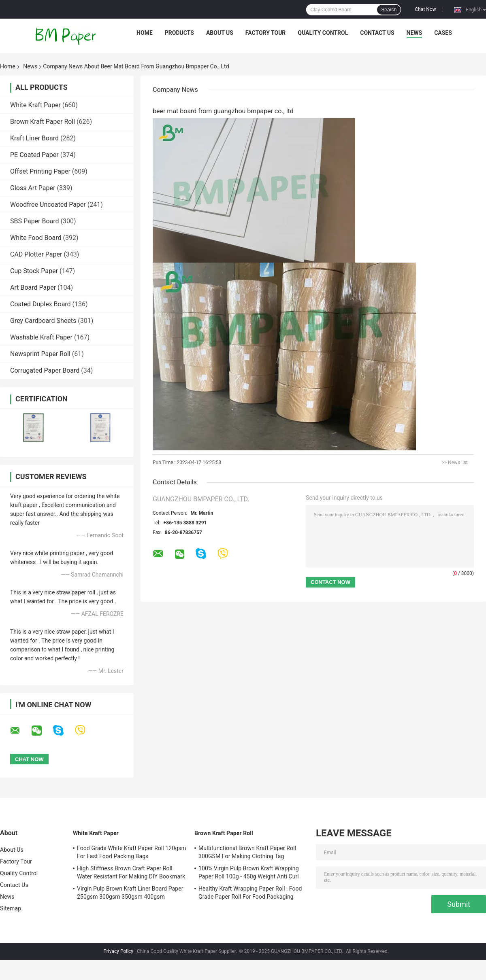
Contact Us (377, 33)
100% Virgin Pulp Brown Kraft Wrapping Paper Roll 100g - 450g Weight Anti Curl (249, 872)
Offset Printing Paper (40, 171)
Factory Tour (266, 33)
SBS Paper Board (35, 221)
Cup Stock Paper (34, 271)
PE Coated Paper (34, 155)
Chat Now (425, 9)
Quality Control (323, 33)
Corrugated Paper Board (45, 370)
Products (179, 33)
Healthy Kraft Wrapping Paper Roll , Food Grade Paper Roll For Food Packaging (250, 893)
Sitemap (11, 908)
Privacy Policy (118, 951)
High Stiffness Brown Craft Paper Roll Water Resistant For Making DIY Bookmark (131, 872)
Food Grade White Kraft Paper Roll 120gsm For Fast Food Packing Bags (132, 852)
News (415, 33)
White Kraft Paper (35, 105)
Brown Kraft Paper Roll (43, 122)
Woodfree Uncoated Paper (48, 205)
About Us (220, 33)
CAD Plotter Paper (36, 254)
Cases (443, 33)
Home (145, 33)
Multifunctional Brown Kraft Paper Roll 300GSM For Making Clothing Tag (247, 852)
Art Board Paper (33, 287)
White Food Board (36, 238)
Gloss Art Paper (33, 188)
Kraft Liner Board (34, 138)
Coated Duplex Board (40, 304)
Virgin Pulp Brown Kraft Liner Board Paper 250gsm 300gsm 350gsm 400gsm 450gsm (130, 894)
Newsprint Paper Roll (40, 354)
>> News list (455, 462)
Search (389, 10)
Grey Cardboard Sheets (43, 321)
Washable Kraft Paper (41, 337)
